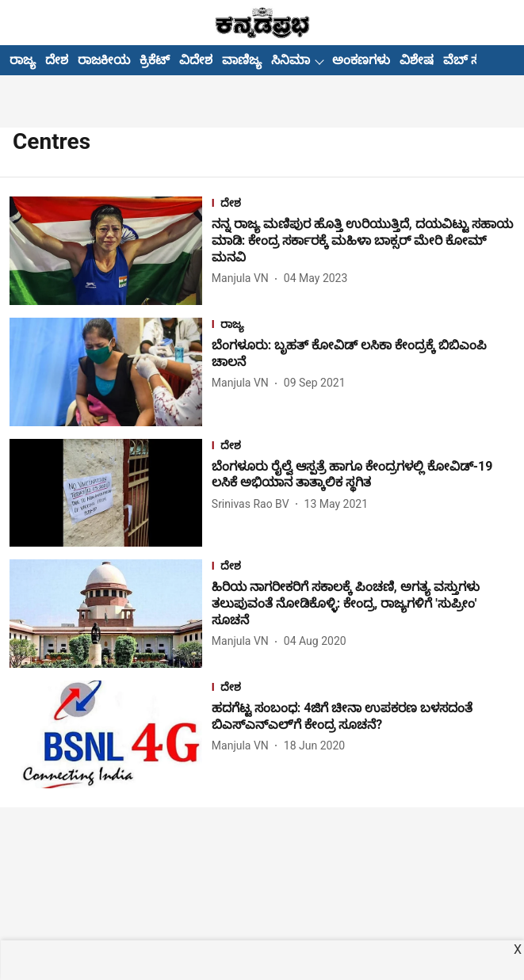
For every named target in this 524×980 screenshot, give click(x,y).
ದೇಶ (57, 60)
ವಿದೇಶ (196, 60)
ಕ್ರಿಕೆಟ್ (155, 60)
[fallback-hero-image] (111, 251)
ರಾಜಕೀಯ (104, 60)
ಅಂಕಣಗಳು (361, 60)
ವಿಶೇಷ (417, 60)
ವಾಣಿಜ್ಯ (242, 60)
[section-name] (363, 205)
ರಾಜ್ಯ (23, 60)
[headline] (363, 241)
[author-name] (243, 278)
